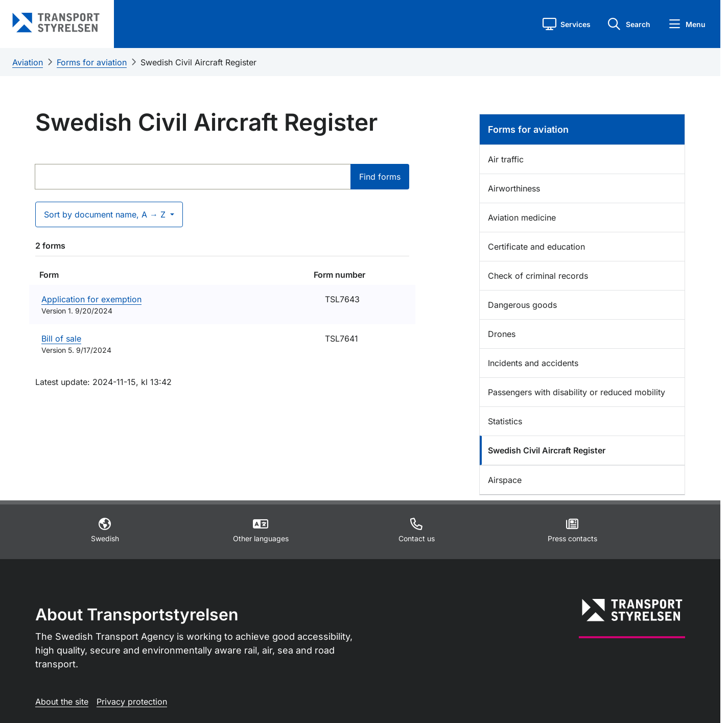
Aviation (28, 62)
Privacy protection (132, 702)
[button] (567, 24)
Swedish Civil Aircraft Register (198, 62)
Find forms (380, 177)
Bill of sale (61, 339)
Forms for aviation (92, 62)
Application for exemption (91, 299)
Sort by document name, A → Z (106, 214)
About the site (62, 702)
